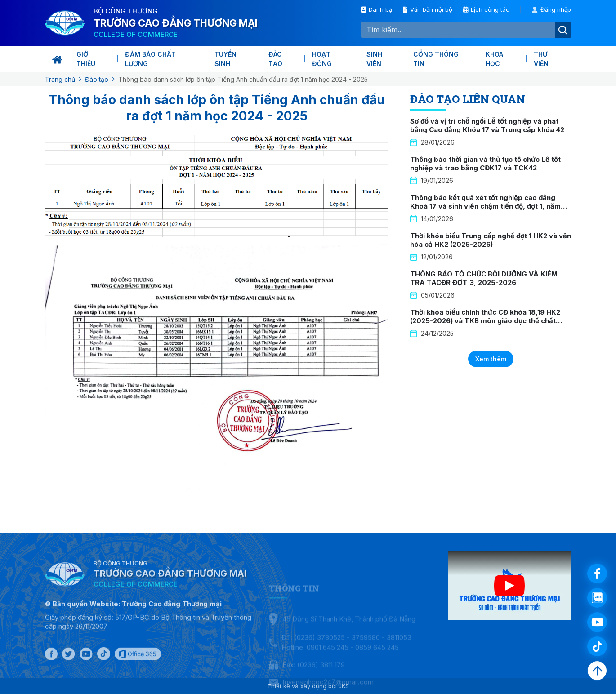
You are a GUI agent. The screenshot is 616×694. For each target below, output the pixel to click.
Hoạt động (322, 59)
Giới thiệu (86, 59)
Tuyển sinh (225, 59)
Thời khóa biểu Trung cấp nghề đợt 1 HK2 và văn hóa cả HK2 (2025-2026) (491, 240)
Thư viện (541, 59)
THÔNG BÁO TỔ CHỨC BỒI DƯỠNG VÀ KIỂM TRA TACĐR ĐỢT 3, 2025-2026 (484, 278)
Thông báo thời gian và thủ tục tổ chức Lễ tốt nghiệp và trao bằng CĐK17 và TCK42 (485, 164)
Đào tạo (275, 59)
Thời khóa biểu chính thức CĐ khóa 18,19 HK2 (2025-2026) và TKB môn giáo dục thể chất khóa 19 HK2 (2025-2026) (485, 321)
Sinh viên (374, 59)
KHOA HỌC (494, 59)
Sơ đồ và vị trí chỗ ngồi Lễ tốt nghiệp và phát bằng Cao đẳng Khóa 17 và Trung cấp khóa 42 (487, 126)
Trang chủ (60, 79)
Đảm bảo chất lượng (150, 59)
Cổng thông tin (436, 59)
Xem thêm (491, 359)
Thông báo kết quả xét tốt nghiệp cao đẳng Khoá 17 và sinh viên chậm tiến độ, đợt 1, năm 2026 (485, 206)
